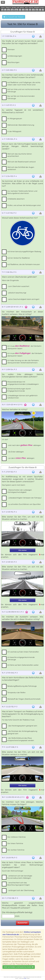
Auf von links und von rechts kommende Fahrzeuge (24, 90)
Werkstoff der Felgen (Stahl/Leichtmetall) (24, 699)
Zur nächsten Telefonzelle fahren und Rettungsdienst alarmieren (22, 192)
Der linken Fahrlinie (15, 843)
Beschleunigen (13, 62)
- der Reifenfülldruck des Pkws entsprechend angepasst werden (21, 739)
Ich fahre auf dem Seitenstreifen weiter (23, 665)
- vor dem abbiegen (21, 458)
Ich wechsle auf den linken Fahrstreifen (23, 652)
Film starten (23, 550)
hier (25, 978)
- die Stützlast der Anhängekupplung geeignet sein (22, 732)
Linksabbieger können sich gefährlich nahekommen (22, 397)
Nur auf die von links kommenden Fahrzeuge (21, 97)
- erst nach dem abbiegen (24, 445)
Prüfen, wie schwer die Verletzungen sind (24, 205)
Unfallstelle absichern (16, 199)
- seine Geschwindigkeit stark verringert (23, 299)
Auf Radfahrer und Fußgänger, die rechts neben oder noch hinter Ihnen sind (24, 84)
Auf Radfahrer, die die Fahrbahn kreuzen (24, 264)
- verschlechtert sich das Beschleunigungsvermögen (19, 884)
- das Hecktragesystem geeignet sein (22, 726)
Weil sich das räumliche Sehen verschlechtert (20, 155)
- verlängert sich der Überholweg (21, 890)
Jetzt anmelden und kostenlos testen (19, 967)
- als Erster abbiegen (16, 452)
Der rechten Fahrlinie (16, 850)
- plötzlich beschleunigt (17, 293)
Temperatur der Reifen (16, 693)
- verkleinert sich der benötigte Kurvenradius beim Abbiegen (20, 877)
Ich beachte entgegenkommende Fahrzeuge (21, 658)
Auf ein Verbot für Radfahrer (19, 258)
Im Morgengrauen (15, 119)
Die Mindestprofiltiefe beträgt (18, 912)
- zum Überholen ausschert (18, 286)
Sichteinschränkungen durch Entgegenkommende (19, 390)
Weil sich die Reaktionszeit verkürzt (21, 162)
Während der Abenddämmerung (21, 125)
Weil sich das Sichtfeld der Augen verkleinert (21, 168)
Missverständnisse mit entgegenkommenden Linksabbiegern (23, 383)
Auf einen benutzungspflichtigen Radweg (24, 251)
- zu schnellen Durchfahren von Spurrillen (24, 504)
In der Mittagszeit (14, 131)
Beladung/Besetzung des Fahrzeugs (22, 686)
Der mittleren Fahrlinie (16, 837)
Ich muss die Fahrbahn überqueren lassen (24, 347)
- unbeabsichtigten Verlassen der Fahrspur (24, 498)
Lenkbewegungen (15, 56)
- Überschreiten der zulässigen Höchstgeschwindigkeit (20, 491)
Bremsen (11, 49)
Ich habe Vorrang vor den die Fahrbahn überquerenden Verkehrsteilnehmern (23, 362)
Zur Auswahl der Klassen (14, 17)
